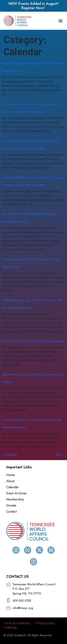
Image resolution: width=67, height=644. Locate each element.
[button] (60, 21)
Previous (9, 454)
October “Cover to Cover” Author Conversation (33, 341)
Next (60, 454)
